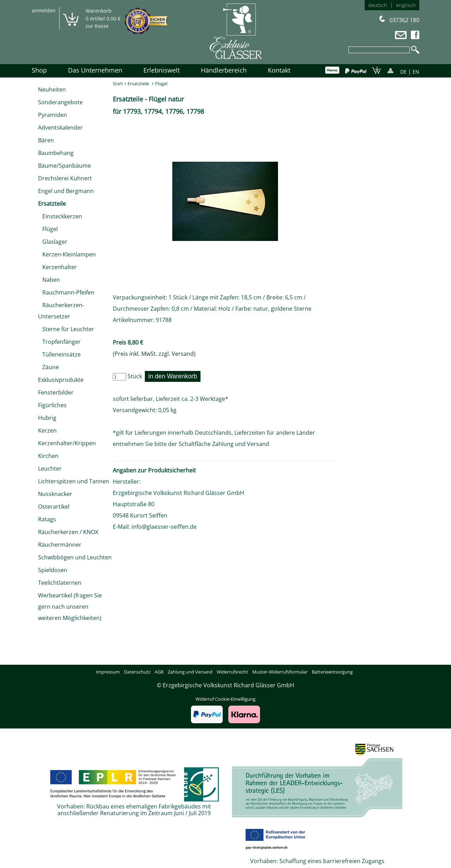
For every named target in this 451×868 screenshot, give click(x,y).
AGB (159, 672)
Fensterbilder (56, 392)
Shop (39, 70)
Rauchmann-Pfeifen (66, 292)
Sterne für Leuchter (66, 329)
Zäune (48, 367)
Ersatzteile (52, 204)
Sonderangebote (60, 102)
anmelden (44, 10)
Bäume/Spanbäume (64, 166)
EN (416, 72)
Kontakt (279, 70)
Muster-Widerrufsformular (280, 672)
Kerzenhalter (57, 267)
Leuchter (50, 469)
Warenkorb (99, 11)
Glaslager (53, 242)
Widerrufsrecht (232, 672)
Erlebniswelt (162, 70)
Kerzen (47, 430)
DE (403, 72)
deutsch (378, 5)
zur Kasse (97, 26)
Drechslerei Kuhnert (65, 178)
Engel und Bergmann (66, 191)
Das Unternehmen (95, 70)
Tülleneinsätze (59, 354)
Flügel (48, 229)
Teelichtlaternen (60, 583)
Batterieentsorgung (332, 672)
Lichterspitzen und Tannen (74, 481)
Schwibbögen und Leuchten (75, 557)
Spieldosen (53, 570)
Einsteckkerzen (60, 216)
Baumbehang (56, 153)
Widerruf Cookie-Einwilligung (225, 699)
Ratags (47, 519)
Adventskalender (60, 128)
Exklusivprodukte (61, 380)
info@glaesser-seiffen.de (164, 527)
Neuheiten (52, 89)
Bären (46, 140)
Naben (49, 280)
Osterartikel (54, 507)
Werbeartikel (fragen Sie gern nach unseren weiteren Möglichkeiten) (70, 607)
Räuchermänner (60, 545)
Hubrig (47, 418)
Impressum (108, 672)
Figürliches (52, 405)
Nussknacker (55, 494)
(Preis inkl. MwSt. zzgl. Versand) (154, 354)
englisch (406, 5)
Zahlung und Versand (241, 444)
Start (118, 83)
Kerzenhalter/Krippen (67, 443)
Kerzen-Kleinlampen (67, 254)
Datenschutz (137, 672)
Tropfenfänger (59, 342)
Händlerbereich (224, 70)
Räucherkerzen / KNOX (68, 532)
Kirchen (48, 456)
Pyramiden (52, 115)
